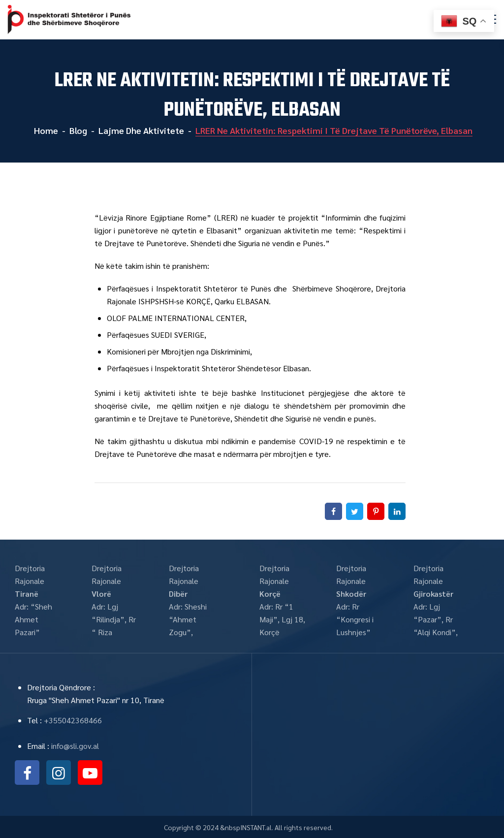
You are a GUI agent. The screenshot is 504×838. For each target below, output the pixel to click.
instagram (59, 772)
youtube (90, 772)
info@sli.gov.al (75, 746)
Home (45, 130)
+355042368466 (73, 720)
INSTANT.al (256, 827)
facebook (27, 772)
